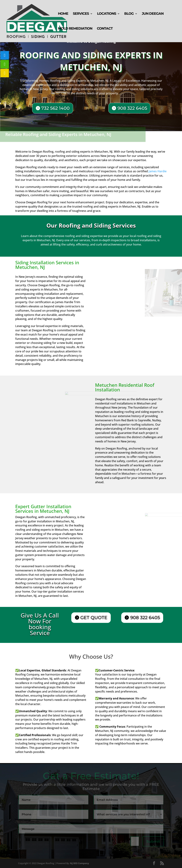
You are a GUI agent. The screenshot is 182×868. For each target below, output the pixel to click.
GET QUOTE (94, 618)
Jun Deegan (153, 14)
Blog (129, 14)
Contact (105, 29)
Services (81, 14)
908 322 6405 (132, 108)
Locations (107, 14)
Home (63, 14)
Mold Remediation (75, 29)
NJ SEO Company (79, 863)
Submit (153, 841)
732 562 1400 (56, 108)
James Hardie (158, 171)
